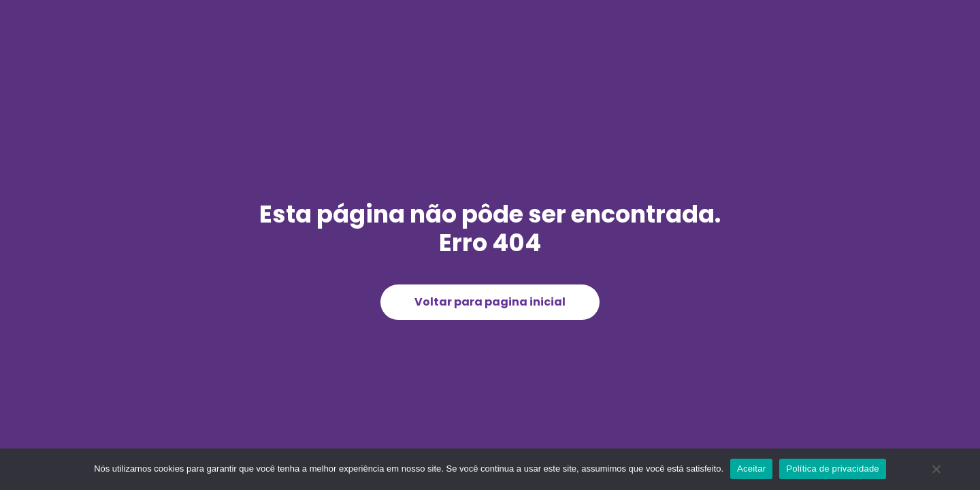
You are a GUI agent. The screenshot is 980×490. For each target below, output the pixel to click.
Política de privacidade (833, 469)
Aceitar (751, 469)
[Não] (936, 474)
